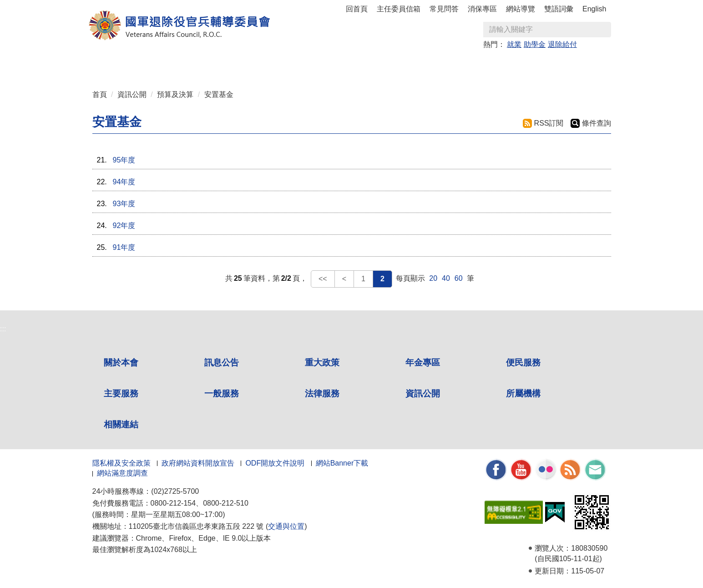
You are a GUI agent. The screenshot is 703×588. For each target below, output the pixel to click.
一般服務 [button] (395, 64)
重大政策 (221, 64)
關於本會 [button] (133, 64)
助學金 (535, 44)
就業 (514, 44)
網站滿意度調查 (122, 473)
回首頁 (357, 9)
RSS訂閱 (549, 123)
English (594, 9)
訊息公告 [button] (177, 64)
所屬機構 (523, 393)
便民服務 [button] (308, 64)
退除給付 (562, 44)
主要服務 (121, 393)
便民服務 (523, 362)
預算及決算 (175, 94)
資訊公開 (132, 94)
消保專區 (482, 9)
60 (459, 278)
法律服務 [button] (439, 64)
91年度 (124, 247)
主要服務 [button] (352, 64)
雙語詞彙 (559, 9)
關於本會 (121, 362)
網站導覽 (521, 9)
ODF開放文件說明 (275, 463)
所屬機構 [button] (526, 64)
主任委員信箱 (399, 9)
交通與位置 (286, 526)
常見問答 (444, 9)
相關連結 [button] (570, 64)
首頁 (100, 94)
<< (323, 279)
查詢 (604, 30)
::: (95, 60)
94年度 (124, 182)
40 (446, 278)
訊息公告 (222, 362)
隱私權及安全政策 (121, 463)
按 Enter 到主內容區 (41, 6)
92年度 (124, 226)
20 (433, 278)
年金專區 (264, 64)
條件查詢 (597, 123)
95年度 (124, 160)
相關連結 (121, 424)
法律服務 (322, 393)
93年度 (124, 204)
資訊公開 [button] (483, 64)
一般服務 (222, 393)
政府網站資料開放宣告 (198, 463)
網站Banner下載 (342, 463)
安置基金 (219, 94)
